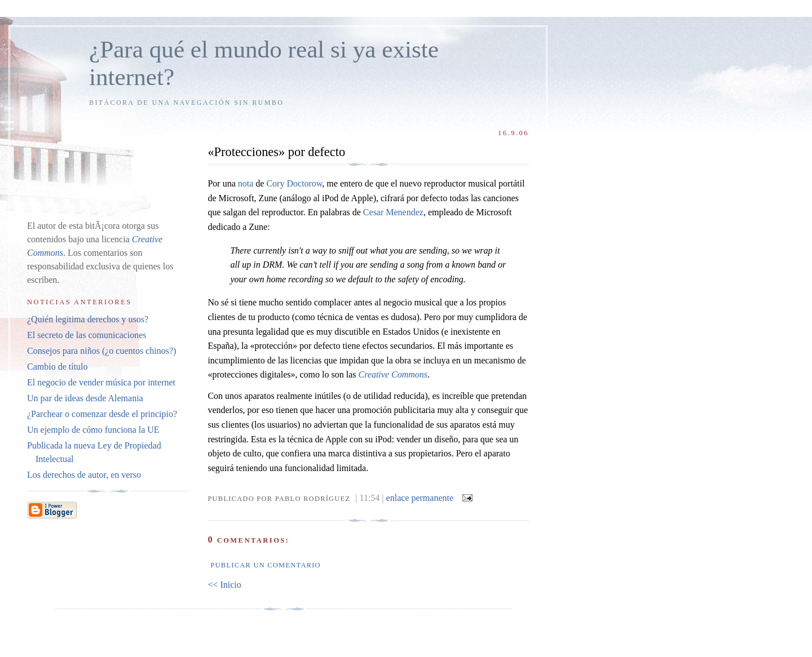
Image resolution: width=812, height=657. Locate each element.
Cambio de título (58, 367)
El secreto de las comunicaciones (87, 335)
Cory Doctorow (294, 183)
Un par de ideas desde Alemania (85, 398)
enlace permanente (420, 498)
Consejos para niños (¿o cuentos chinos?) (101, 351)
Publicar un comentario (266, 565)
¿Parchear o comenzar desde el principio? (102, 414)
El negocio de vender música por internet (101, 382)
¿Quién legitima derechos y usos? (88, 319)
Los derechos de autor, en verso (84, 475)
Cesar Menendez (393, 212)
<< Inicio (224, 585)
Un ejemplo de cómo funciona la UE (93, 430)
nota (246, 183)
